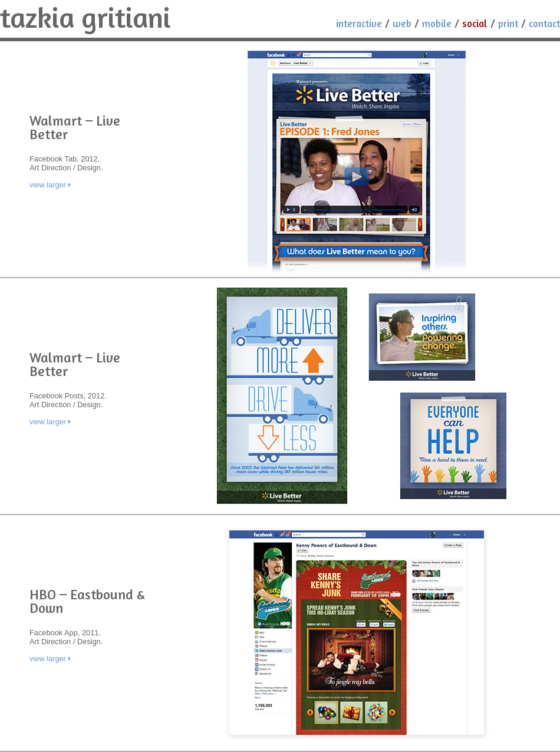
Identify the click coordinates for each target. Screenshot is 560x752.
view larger (48, 185)
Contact (544, 24)
